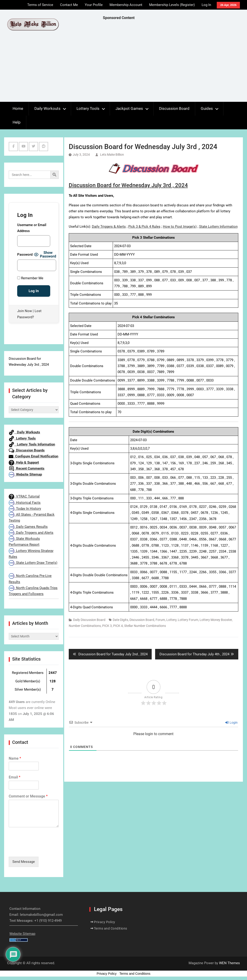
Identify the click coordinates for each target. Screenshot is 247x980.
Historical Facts (25, 503)
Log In (206, 5)
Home (18, 108)
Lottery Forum (188, 620)
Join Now (25, 311)
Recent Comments (27, 468)
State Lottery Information (218, 227)
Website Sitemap (25, 474)
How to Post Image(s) (180, 227)
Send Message (24, 862)
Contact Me (69, 5)
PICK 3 (107, 626)
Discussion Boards (27, 450)
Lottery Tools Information (32, 444)
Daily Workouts (47, 108)
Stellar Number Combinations (145, 626)
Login (231, 723)
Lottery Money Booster (216, 620)
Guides (207, 108)
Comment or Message (28, 796)
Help (17, 122)
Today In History (25, 509)
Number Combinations (85, 626)
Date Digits (120, 620)
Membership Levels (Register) (172, 5)
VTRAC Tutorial (24, 496)
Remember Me (30, 278)
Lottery (171, 620)
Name (15, 758)
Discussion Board (174, 108)
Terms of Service (40, 5)
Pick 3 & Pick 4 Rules (144, 227)
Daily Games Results (28, 527)
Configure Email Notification (33, 456)
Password (25, 255)
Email (15, 777)
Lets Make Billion (112, 155)
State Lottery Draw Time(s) (33, 563)
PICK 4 (118, 626)
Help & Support (24, 462)
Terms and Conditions (111, 928)
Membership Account (126, 5)
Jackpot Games (129, 108)
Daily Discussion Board (89, 620)
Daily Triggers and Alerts (31, 533)
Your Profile (94, 5)
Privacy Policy (105, 922)
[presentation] (44, 849)
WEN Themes (229, 963)
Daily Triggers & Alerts (109, 227)
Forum (160, 620)
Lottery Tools (88, 108)
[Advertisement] (175, 62)
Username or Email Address (32, 228)
